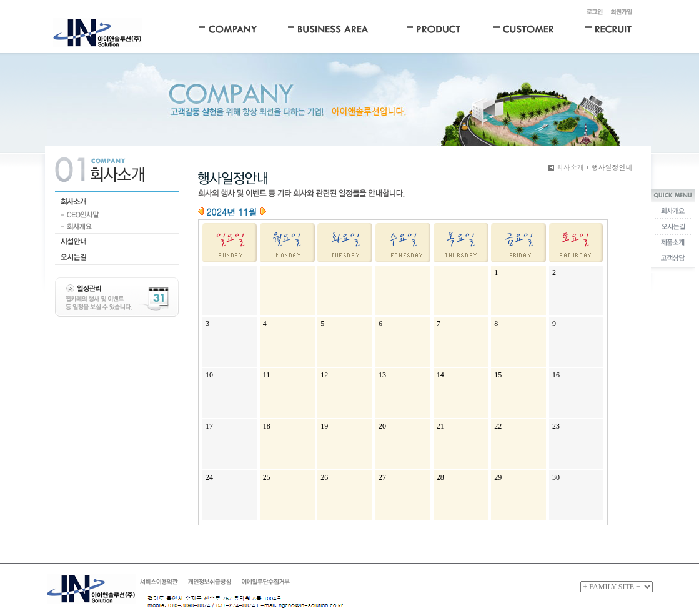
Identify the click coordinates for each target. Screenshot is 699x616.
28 (440, 477)
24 (209, 477)
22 (498, 426)
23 (556, 426)
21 (440, 426)
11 (267, 375)
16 (556, 375)
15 (498, 375)
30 (556, 477)
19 (324, 426)
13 (382, 375)
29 (498, 477)
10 (209, 375)
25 (267, 477)
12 (324, 375)
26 (324, 477)
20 (382, 426)
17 (209, 426)
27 (382, 477)
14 (440, 375)
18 (267, 426)
